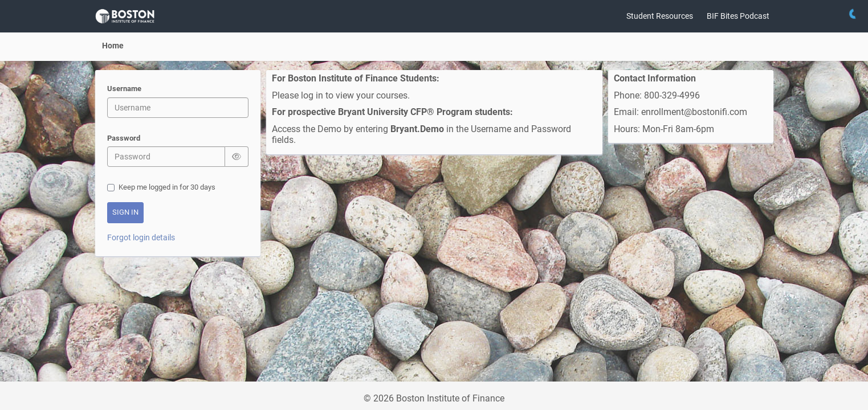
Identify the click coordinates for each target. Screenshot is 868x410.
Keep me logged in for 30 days (161, 187)
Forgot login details (141, 237)
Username (124, 89)
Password (124, 139)
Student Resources (660, 16)
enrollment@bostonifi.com (695, 112)
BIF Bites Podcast (738, 16)
